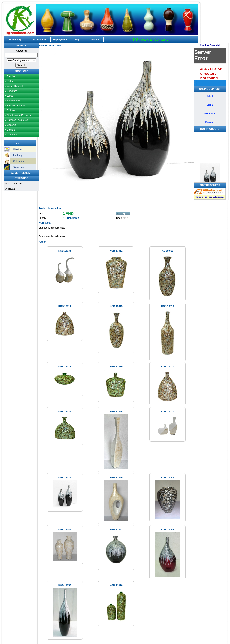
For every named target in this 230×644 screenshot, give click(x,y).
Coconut (11, 125)
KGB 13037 (168, 412)
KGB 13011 (168, 367)
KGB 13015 (116, 306)
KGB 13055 (65, 585)
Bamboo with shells (50, 46)
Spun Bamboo (15, 101)
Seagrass (12, 91)
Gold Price (19, 161)
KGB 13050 (116, 478)
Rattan (10, 81)
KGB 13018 (65, 367)
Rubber (11, 110)
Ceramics (12, 135)
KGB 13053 (116, 530)
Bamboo (11, 76)
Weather (18, 149)
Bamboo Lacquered (17, 120)
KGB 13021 (65, 412)
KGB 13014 (65, 306)
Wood (10, 96)
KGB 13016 (168, 306)
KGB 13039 (65, 478)
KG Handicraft (71, 218)
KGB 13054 (168, 530)
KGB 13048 (168, 478)
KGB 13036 (65, 251)
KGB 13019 (116, 367)
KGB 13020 (116, 585)
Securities (18, 167)
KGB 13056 (116, 412)
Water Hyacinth (15, 86)
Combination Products (19, 115)
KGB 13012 (116, 251)
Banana (11, 130)
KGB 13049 (65, 530)
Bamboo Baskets (16, 106)
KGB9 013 (168, 251)
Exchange (18, 155)
